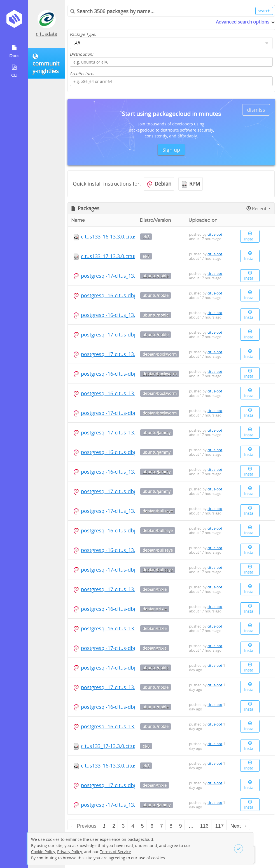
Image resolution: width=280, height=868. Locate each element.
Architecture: (82, 73)
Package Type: (83, 34)
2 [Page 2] (114, 826)
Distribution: (81, 54)
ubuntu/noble (156, 276)
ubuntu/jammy (157, 433)
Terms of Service (116, 852)
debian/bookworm (160, 354)
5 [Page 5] (142, 826)
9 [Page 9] (181, 826)
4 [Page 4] (133, 826)
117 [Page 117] (220, 826)
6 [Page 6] (152, 826)
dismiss (256, 110)
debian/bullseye (158, 511)
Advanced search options (243, 22)
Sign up (171, 150)
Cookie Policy (43, 852)
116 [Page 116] (204, 826)
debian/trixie (155, 589)
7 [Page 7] (161, 826)
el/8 (146, 237)
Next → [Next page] (239, 826)
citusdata (47, 34)
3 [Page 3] (123, 826)
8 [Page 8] (171, 826)
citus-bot (215, 234)
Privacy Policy (70, 852)
